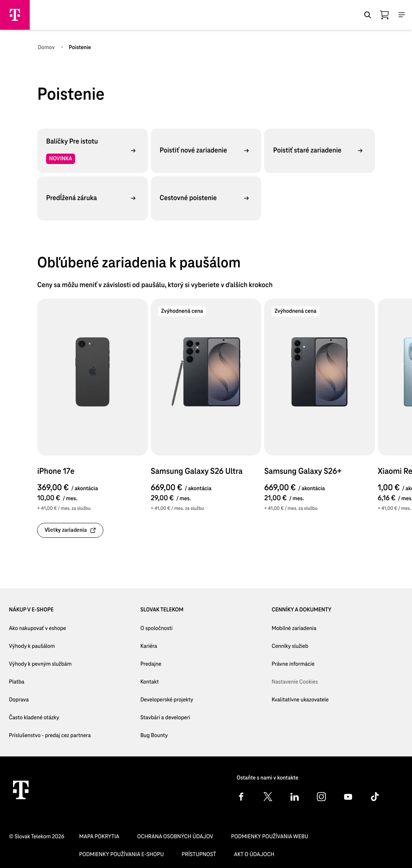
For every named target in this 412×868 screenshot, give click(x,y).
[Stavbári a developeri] (167, 718)
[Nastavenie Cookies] (300, 682)
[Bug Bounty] (167, 736)
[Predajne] (167, 664)
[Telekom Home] (21, 790)
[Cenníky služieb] (300, 646)
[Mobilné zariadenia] (300, 629)
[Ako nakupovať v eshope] (50, 629)
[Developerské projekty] (167, 700)
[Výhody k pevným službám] (50, 664)
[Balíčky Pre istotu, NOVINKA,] (92, 151)
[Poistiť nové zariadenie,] (206, 151)
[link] (70, 530)
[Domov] (46, 48)
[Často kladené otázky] (50, 718)
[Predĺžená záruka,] (92, 198)
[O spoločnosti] (167, 629)
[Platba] (50, 682)
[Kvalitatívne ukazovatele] (300, 700)
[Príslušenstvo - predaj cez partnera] (50, 736)
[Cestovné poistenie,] (206, 198)
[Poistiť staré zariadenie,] (319, 151)
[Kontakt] (167, 682)
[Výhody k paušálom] (50, 646)
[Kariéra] (167, 646)
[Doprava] (50, 700)
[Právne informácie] (300, 664)
